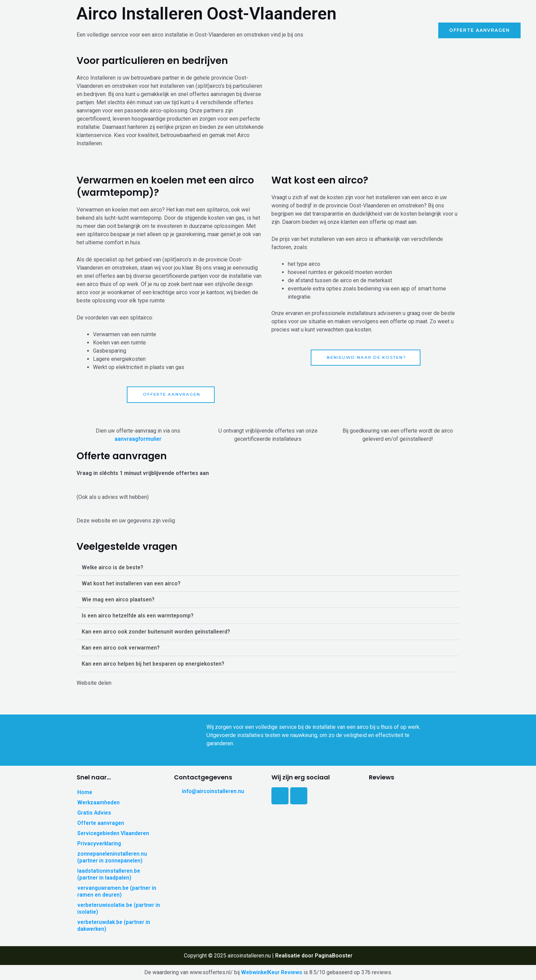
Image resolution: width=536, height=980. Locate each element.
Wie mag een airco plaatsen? (119, 600)
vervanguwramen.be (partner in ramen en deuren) (118, 891)
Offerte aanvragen (101, 823)
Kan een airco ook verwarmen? (122, 648)
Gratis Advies (409, 30)
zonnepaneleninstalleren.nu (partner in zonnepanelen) (113, 857)
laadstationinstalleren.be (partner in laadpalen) (109, 874)
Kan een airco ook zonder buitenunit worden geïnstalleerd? (158, 632)
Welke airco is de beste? (114, 568)
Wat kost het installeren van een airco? (132, 584)
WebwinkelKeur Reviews (272, 972)
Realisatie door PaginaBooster (314, 956)
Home (318, 30)
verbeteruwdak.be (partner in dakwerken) (115, 925)
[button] (268, 568)
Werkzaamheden (359, 30)
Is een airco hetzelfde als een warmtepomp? (139, 616)
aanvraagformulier (138, 439)
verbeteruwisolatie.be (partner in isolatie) (117, 908)
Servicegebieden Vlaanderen (115, 833)
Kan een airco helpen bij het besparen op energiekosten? (155, 664)
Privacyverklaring (100, 843)
